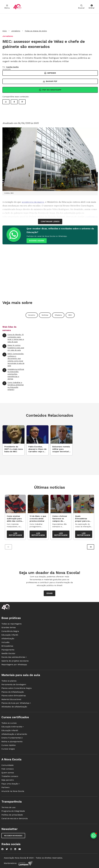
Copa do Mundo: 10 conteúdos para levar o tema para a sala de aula (13, 338)
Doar (49, 593)
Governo (32, 315)
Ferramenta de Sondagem (14, 684)
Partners (5, 787)
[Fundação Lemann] (26, 863)
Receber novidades (13, 836)
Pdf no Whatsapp (50, 90)
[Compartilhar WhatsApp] (6, 102)
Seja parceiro (8, 780)
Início (5, 31)
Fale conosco (8, 769)
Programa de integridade (13, 811)
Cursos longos (8, 749)
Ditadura (58, 315)
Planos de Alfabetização (13, 692)
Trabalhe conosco (10, 776)
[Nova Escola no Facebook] (2, 849)
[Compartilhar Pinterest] (22, 102)
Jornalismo (16, 31)
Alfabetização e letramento (14, 734)
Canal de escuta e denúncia (15, 818)
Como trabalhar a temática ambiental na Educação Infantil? (13, 386)
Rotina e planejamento (12, 742)
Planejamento (8, 650)
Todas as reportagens (12, 624)
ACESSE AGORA (37, 241)
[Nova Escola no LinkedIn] (15, 849)
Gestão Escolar (8, 653)
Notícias (45, 315)
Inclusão (5, 642)
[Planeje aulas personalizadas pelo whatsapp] (94, 836)
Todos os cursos (9, 723)
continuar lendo (50, 221)
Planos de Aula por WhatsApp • (16, 703)
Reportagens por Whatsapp (14, 664)
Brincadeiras (7, 646)
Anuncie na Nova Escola (13, 791)
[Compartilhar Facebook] (14, 102)
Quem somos (8, 773)
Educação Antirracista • (12, 727)
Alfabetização (8, 639)
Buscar (81, 7)
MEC (70, 315)
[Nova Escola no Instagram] (11, 849)
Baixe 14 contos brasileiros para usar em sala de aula (13, 348)
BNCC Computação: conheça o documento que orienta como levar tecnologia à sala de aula (13, 360)
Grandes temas (9, 627)
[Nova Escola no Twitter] (7, 849)
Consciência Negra (10, 631)
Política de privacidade (12, 815)
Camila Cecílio (12, 67)
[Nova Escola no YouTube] (20, 849)
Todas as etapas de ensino (36, 31)
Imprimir (50, 73)
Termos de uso (8, 807)
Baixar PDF (50, 81)
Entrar (92, 7)
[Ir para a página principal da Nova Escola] (17, 7)
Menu (7, 7)
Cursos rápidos (9, 745)
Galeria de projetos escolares (15, 661)
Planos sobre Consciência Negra (16, 688)
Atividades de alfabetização (14, 707)
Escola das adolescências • (14, 657)
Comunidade (7, 765)
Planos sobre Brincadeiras (14, 696)
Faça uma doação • (10, 784)
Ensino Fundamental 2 (12, 738)
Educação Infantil (10, 635)
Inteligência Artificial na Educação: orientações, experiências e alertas (13, 374)
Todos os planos (9, 681)
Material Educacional (11, 699)
